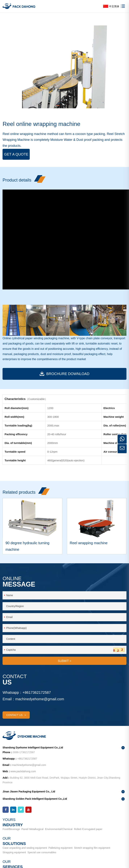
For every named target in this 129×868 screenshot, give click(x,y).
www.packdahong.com (23, 771)
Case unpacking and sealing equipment (25, 848)
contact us (16, 715)
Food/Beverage (11, 829)
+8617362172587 (37, 692)
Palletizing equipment (60, 848)
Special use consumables (42, 852)
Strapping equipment (14, 852)
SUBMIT (64, 661)
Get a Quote (16, 154)
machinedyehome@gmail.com (40, 699)
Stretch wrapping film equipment (92, 848)
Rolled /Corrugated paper (88, 829)
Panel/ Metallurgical (32, 829)
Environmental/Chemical (59, 829)
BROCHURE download (65, 374)
